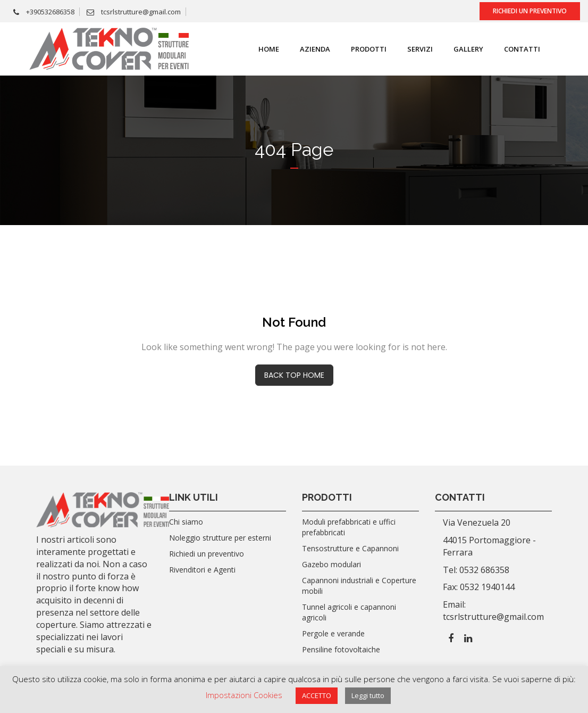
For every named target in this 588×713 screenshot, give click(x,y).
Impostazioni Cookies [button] (244, 695)
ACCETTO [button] (317, 695)
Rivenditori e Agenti (202, 570)
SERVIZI (420, 49)
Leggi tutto (368, 695)
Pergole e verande (333, 633)
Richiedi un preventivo (530, 11)
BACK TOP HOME (294, 375)
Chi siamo (186, 522)
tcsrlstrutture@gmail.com (134, 12)
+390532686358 (44, 12)
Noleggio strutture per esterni (220, 538)
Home (269, 49)
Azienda (315, 49)
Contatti (522, 49)
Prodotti (369, 49)
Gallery (468, 49)
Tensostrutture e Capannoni (350, 548)
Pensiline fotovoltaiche (341, 649)
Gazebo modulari (331, 564)
